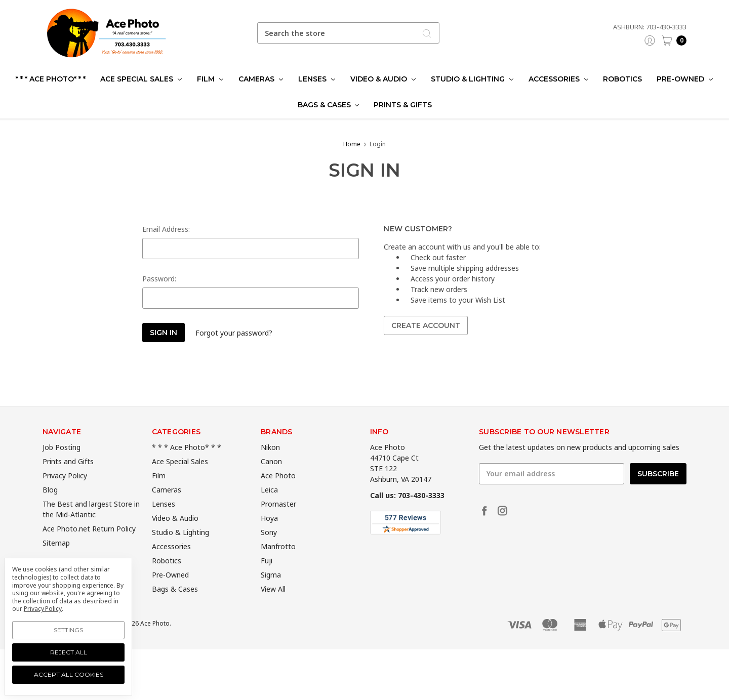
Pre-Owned (685, 79)
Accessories (558, 79)
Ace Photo (278, 494)
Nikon (270, 466)
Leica (269, 508)
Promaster (278, 523)
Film (210, 79)
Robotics (622, 79)
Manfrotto (278, 565)
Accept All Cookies (69, 674)
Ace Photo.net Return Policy (89, 547)
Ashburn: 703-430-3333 (650, 27)
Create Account (426, 325)
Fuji (267, 579)
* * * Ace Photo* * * (51, 79)
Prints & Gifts (403, 105)
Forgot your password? (234, 333)
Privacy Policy (65, 494)
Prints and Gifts (68, 480)
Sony (269, 551)
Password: (159, 279)
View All (273, 608)
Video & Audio (383, 79)
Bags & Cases (329, 105)
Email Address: (166, 229)
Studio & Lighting (472, 79)
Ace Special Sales (141, 79)
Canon (271, 480)
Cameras (261, 79)
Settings (68, 630)
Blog (50, 508)
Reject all (69, 652)
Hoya (269, 537)
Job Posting (62, 466)
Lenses (317, 79)
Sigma (271, 593)
